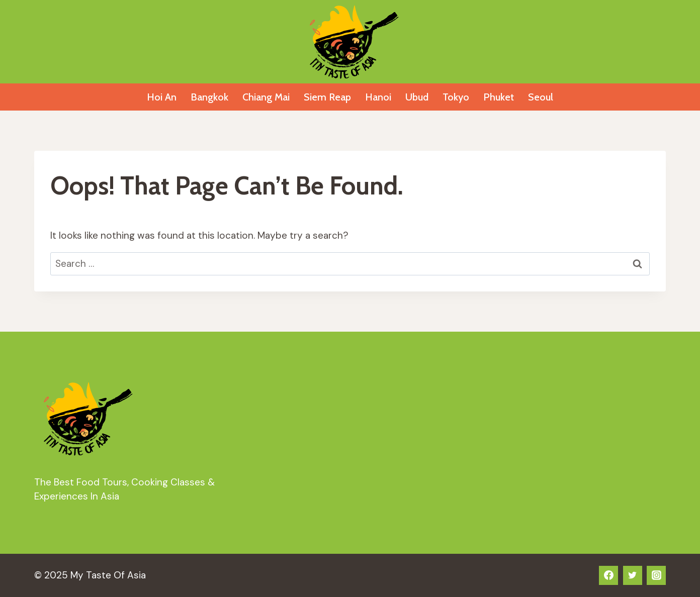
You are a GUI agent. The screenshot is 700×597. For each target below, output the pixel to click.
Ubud (417, 97)
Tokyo (456, 97)
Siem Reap (327, 97)
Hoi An (162, 97)
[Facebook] (608, 575)
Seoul (541, 97)
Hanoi (378, 97)
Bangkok (209, 97)
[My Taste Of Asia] (350, 42)
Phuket (499, 97)
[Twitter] (633, 575)
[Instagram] (656, 575)
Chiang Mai (266, 97)
